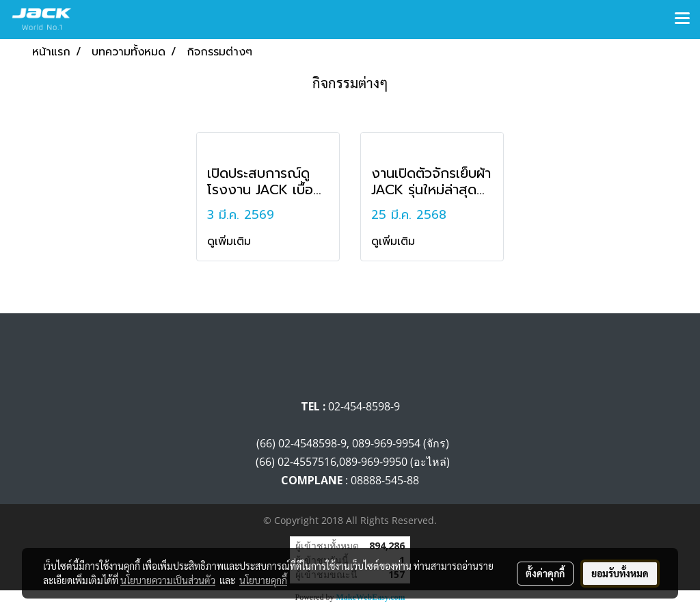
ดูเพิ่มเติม (231, 241)
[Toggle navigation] (682, 19)
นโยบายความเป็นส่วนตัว (168, 580)
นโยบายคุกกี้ (263, 580)
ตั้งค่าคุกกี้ (545, 573)
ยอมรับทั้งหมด (620, 573)
